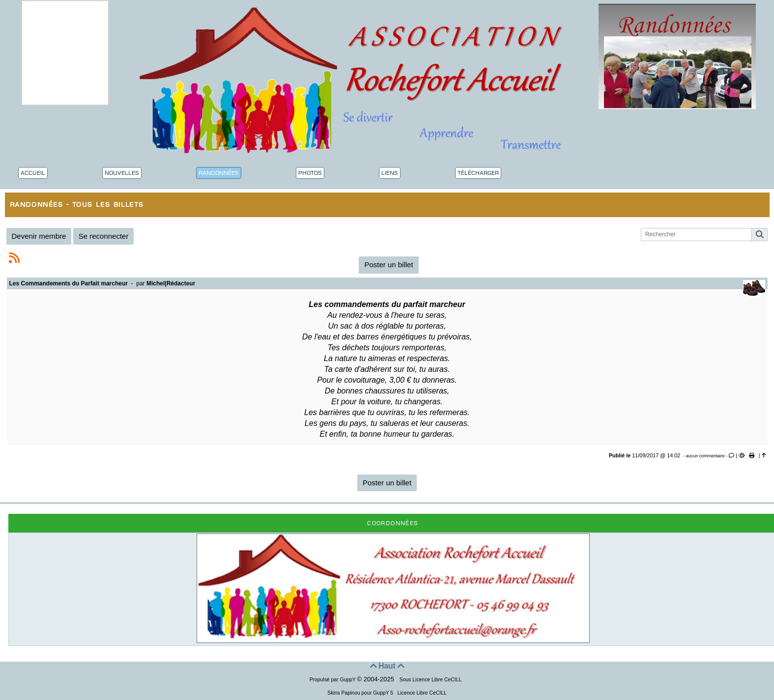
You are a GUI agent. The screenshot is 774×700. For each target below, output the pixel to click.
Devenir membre (39, 236)
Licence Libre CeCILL (421, 693)
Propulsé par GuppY (333, 680)
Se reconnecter (104, 236)
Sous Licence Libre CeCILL (431, 680)
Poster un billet (388, 265)
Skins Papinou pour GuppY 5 (362, 693)
